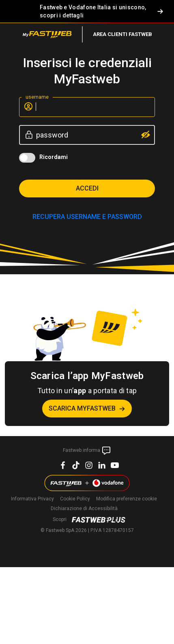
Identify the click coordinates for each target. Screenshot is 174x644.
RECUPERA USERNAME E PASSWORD (87, 217)
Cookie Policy (75, 499)
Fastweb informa (87, 451)
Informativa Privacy (32, 499)
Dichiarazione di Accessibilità (84, 508)
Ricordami (54, 157)
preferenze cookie (127, 499)
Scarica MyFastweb (82, 408)
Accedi (87, 188)
